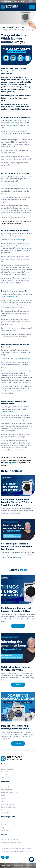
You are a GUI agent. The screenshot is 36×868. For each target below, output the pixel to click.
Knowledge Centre (13, 27)
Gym (3, 801)
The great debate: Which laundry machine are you (19, 30)
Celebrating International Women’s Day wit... (16, 668)
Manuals (4, 825)
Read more (18, 626)
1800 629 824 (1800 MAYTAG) (10, 840)
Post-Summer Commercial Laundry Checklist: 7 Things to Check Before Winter (17, 502)
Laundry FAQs (6, 831)
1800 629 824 (19, 2)
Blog (23, 27)
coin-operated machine (22, 359)
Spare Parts (5, 772)
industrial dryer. (21, 240)
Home (3, 27)
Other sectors (6, 813)
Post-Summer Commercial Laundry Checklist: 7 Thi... (16, 610)
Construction (5, 810)
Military (3, 798)
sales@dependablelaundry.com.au (12, 843)
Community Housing (8, 804)
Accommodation (6, 790)
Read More (17, 513)
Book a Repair (6, 778)
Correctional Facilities (8, 807)
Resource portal (6, 822)
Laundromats (5, 787)
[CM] (30, 865)
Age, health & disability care (10, 793)
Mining (3, 796)
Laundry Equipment (7, 769)
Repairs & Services (7, 775)
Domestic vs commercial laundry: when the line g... (16, 727)
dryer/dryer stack (13, 296)
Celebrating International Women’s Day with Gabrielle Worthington (16, 546)
